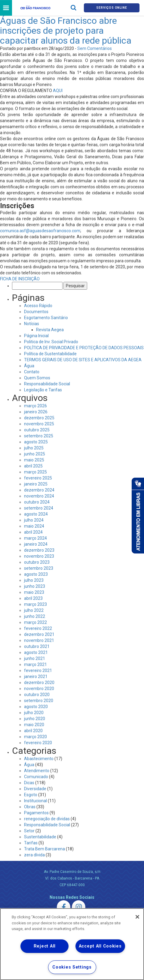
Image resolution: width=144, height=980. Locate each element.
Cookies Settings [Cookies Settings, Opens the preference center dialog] (72, 967)
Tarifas (31, 843)
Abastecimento (39, 759)
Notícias (32, 324)
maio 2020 (34, 725)
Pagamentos (36, 813)
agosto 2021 (36, 652)
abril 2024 (33, 532)
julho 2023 (34, 580)
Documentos (36, 312)
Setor (29, 831)
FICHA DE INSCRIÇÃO (20, 279)
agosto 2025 (36, 442)
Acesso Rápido (38, 306)
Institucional (35, 801)
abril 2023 (33, 598)
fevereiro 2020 (38, 743)
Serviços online (112, 8)
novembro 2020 (39, 689)
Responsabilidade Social (47, 384)
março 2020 (35, 737)
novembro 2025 (39, 424)
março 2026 (35, 406)
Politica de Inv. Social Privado (51, 342)
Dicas (29, 783)
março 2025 (35, 472)
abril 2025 (33, 466)
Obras (30, 807)
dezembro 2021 (39, 634)
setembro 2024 (39, 508)
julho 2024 (34, 520)
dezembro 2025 (39, 418)
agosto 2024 (36, 514)
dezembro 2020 (39, 683)
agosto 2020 (36, 707)
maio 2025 (34, 460)
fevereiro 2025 (38, 478)
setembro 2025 (39, 436)
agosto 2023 (36, 574)
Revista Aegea (50, 330)
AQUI (58, 91)
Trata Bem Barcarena (44, 849)
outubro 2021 (37, 646)
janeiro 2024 (36, 544)
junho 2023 (35, 586)
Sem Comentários (95, 48)
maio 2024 (34, 526)
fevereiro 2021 (38, 670)
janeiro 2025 (36, 484)
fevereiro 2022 (38, 628)
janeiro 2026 (36, 412)
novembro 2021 (39, 640)
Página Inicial (36, 336)
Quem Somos (37, 378)
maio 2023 (34, 592)
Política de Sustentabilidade (50, 354)
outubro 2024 (37, 502)
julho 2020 (34, 713)
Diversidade (35, 789)
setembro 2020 (39, 701)
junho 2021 (35, 658)
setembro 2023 (39, 568)
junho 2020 (35, 719)
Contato (32, 372)
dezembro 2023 (39, 550)
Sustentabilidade (40, 837)
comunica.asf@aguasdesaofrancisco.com (40, 231)
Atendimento (37, 771)
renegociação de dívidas (47, 819)
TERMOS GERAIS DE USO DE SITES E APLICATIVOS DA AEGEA (83, 360)
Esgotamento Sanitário (46, 318)
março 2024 (35, 538)
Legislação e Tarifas (43, 390)
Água (29, 366)
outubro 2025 (37, 430)
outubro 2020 (37, 695)
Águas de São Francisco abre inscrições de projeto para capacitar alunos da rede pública (66, 31)
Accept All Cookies (100, 946)
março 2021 (35, 664)
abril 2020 (33, 731)
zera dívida (34, 855)
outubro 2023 (37, 562)
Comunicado (36, 777)
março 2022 (35, 622)
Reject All (45, 946)
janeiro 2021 (36, 676)
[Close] (137, 917)
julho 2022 (34, 610)
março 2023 (35, 604)
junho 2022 (35, 616)
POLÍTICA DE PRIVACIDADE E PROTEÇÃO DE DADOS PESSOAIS (84, 348)
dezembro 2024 (39, 490)
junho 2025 (35, 454)
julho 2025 (34, 448)
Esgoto (31, 795)
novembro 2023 (39, 556)
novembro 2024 (39, 496)
